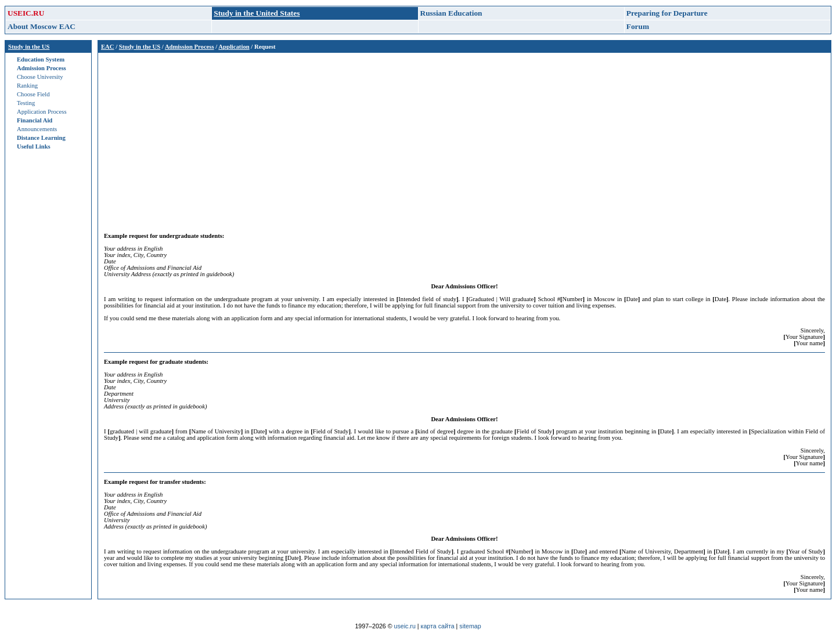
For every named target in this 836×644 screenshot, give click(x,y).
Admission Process (42, 68)
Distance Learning (41, 138)
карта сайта (438, 626)
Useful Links (34, 146)
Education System (41, 59)
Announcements (37, 129)
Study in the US (29, 47)
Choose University (40, 77)
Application (234, 47)
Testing (26, 103)
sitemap (470, 626)
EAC (108, 47)
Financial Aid (35, 120)
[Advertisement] (452, 140)
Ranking (27, 86)
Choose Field (33, 94)
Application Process (42, 112)
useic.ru (405, 626)
